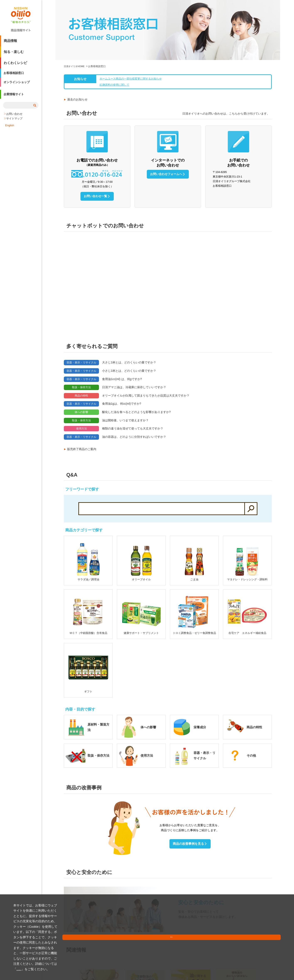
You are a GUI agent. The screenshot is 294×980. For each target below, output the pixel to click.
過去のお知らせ (77, 44)
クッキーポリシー (66, 969)
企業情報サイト (15, 101)
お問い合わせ (14, 120)
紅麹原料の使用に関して (114, 29)
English (10, 131)
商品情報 (10, 42)
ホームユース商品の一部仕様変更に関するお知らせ (131, 23)
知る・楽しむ (14, 53)
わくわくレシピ (15, 64)
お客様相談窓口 (15, 76)
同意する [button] (271, 964)
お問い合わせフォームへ (166, 118)
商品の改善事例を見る (188, 785)
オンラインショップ (19, 87)
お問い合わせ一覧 (95, 140)
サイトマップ (14, 125)
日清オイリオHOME (75, 10)
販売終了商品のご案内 (82, 391)
